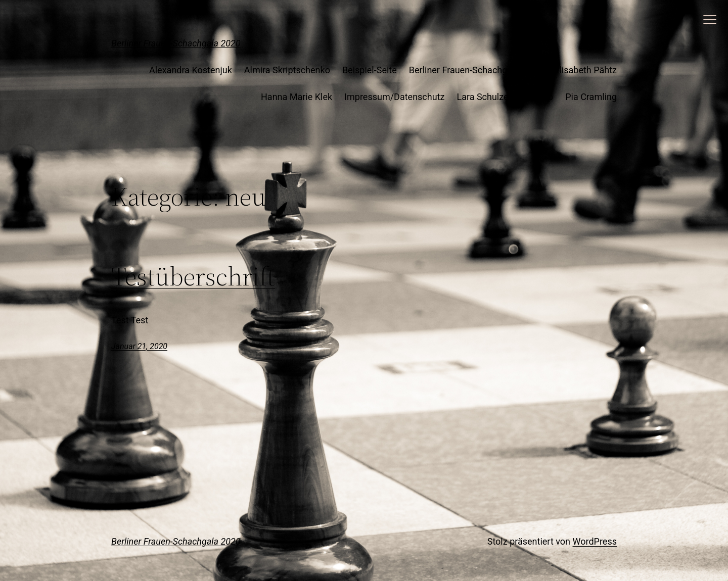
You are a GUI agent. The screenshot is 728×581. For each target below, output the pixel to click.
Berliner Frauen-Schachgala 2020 (176, 43)
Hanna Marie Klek (297, 97)
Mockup (537, 97)
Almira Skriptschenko (287, 70)
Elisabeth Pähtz (585, 70)
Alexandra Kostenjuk (191, 70)
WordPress (595, 541)
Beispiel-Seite (370, 70)
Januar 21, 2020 (139, 346)
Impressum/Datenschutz (394, 97)
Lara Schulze (482, 97)
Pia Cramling (591, 97)
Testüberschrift (193, 276)
